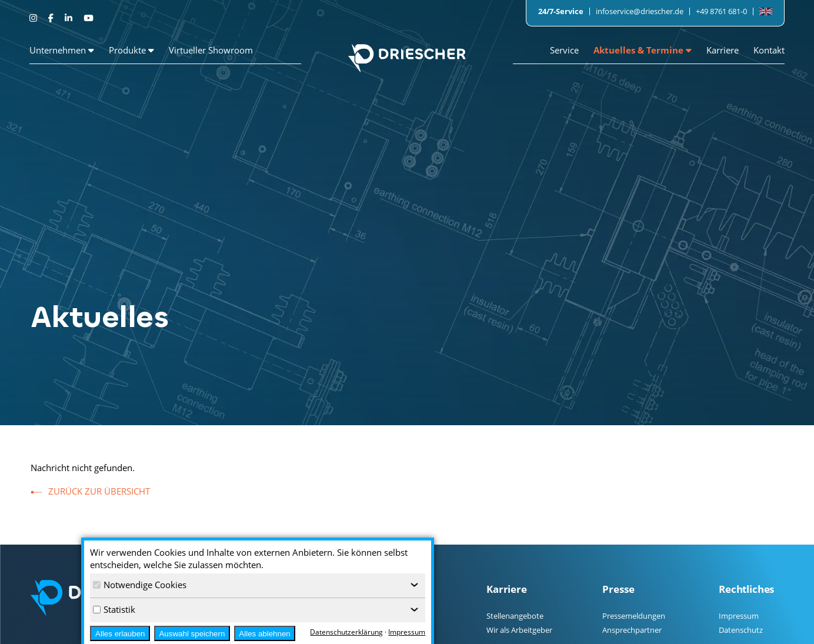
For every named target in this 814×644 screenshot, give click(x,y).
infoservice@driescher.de (640, 11)
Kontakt (769, 50)
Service (564, 50)
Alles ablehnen (264, 634)
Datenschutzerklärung (346, 632)
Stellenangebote (515, 616)
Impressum (739, 616)
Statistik (114, 609)
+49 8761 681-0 (721, 11)
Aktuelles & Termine (643, 50)
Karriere (723, 50)
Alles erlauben (120, 634)
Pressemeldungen (634, 616)
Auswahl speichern (192, 634)
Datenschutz (741, 630)
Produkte (131, 50)
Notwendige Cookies (140, 585)
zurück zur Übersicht (99, 491)
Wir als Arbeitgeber (519, 630)
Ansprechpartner (632, 630)
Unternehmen (62, 50)
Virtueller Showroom (211, 50)
